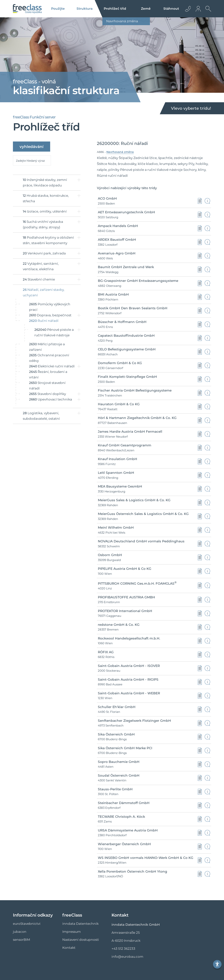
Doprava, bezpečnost (50, 315)
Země (146, 9)
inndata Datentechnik (80, 924)
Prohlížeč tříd (115, 9)
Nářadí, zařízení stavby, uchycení (44, 292)
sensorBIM (21, 940)
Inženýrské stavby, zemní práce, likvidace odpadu (45, 183)
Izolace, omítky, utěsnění (45, 211)
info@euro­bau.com (127, 957)
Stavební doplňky (47, 394)
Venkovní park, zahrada (44, 253)
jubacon (20, 932)
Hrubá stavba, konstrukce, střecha (46, 198)
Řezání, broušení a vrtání (48, 374)
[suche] (32, 160)
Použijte (58, 9)
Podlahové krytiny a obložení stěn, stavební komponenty (48, 240)
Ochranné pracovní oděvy (49, 358)
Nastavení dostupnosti (81, 940)
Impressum (72, 932)
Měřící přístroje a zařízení (47, 347)
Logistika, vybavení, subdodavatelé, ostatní (41, 416)
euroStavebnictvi (27, 924)
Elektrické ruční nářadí (52, 366)
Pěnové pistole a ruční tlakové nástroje (54, 332)
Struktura (85, 9)
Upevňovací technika (51, 399)
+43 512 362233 (123, 949)
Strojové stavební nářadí (47, 386)
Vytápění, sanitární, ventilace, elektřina (41, 266)
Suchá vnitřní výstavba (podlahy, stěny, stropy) (43, 224)
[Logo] (27, 9)
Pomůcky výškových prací (50, 307)
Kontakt (69, 948)
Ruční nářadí (44, 321)
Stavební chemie (39, 279)
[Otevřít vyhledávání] (207, 12)
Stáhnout (171, 9)
